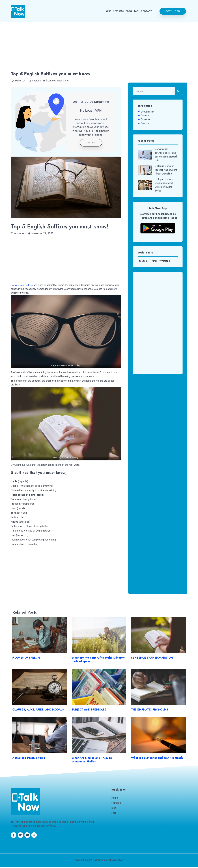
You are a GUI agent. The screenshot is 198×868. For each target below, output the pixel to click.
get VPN (91, 143)
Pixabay (77, 366)
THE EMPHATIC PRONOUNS (150, 711)
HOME (108, 11)
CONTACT (146, 11)
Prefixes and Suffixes (22, 286)
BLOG (129, 11)
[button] (173, 11)
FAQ (136, 11)
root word (107, 373)
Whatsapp (165, 261)
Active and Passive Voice (29, 759)
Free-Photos (64, 366)
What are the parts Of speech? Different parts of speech (99, 660)
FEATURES (118, 11)
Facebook (143, 261)
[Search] (179, 91)
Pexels (64, 458)
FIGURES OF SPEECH (26, 658)
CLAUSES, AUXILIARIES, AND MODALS (38, 711)
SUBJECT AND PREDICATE (89, 711)
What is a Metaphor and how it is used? (157, 759)
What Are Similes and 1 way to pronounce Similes (92, 761)
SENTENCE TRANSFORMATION (152, 659)
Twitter (154, 261)
